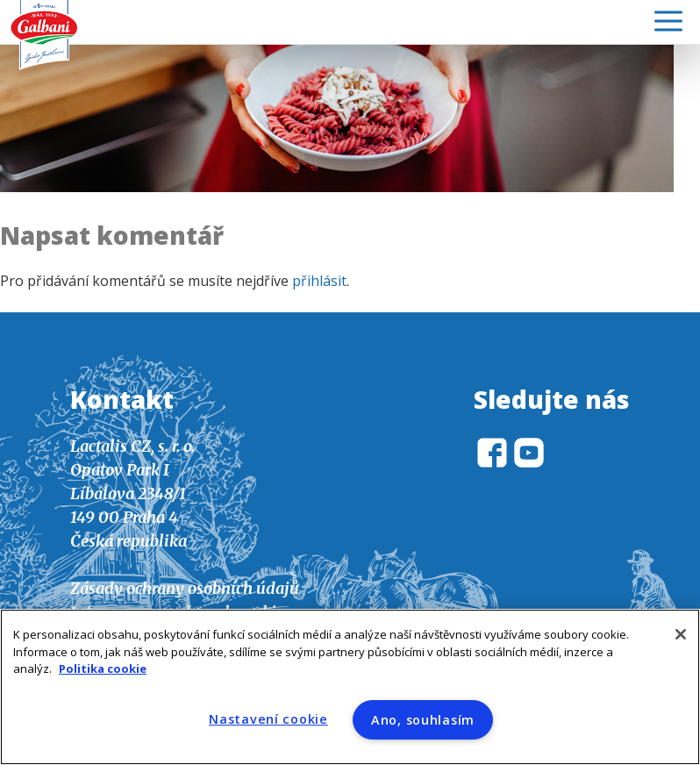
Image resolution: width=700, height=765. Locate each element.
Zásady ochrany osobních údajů (185, 588)
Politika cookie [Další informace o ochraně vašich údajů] (103, 668)
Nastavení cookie (268, 719)
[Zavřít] (681, 634)
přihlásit (319, 281)
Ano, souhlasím (423, 720)
